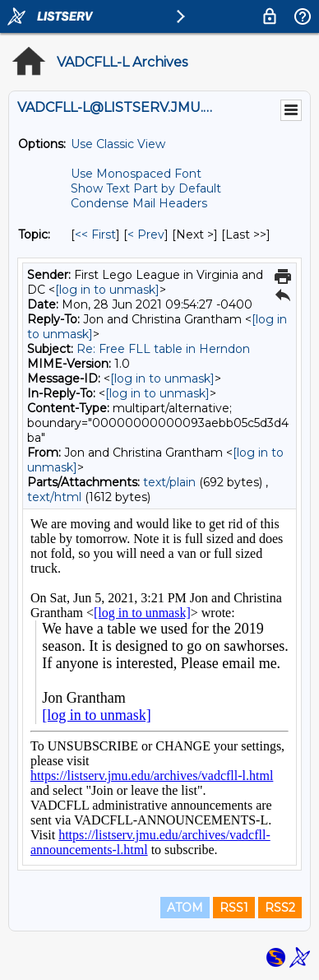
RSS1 (234, 908)
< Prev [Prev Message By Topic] (146, 235)
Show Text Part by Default (146, 188)
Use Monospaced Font (136, 174)
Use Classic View (118, 144)
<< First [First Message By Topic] (95, 235)
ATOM (185, 908)
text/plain (169, 482)
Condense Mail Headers (139, 203)
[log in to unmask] (107, 290)
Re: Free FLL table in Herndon (163, 349)
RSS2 (280, 908)
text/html (54, 497)
